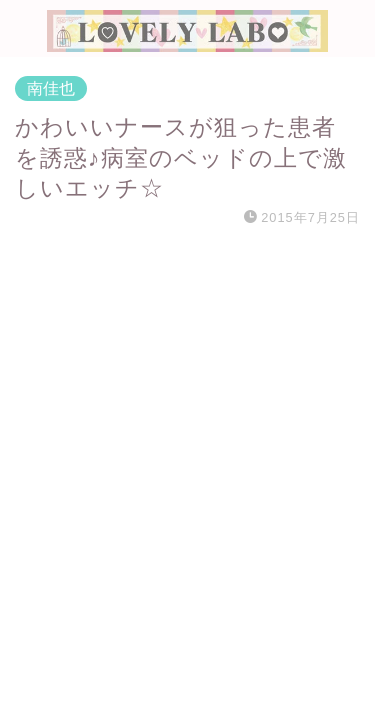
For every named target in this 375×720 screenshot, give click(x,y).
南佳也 (51, 88)
